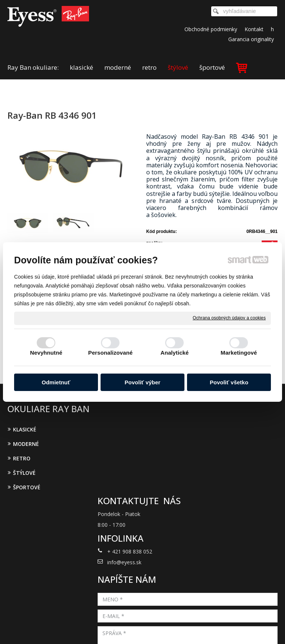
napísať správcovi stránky (150, 623)
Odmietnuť (56, 382)
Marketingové (239, 353)
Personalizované (111, 353)
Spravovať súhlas (143, 629)
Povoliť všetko (229, 382)
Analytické (174, 353)
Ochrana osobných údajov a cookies (229, 318)
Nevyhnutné (46, 353)
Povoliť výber (142, 382)
